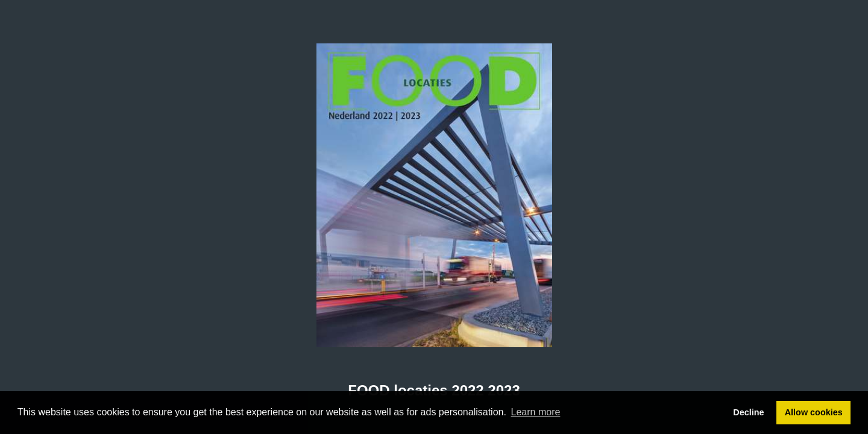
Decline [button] (748, 412)
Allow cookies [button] (814, 412)
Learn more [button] (536, 412)
